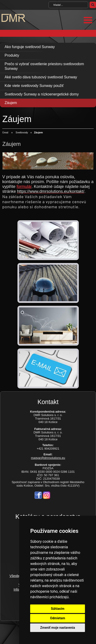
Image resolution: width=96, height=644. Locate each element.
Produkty (12, 55)
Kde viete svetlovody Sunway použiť (34, 86)
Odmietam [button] (58, 618)
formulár (24, 187)
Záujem (11, 103)
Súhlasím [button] (58, 609)
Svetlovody (22, 132)
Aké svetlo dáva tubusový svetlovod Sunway (41, 77)
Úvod (5, 132)
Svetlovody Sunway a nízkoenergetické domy (42, 94)
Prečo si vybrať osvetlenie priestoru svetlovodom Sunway (44, 66)
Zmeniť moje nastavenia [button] (58, 628)
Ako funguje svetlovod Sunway (30, 47)
